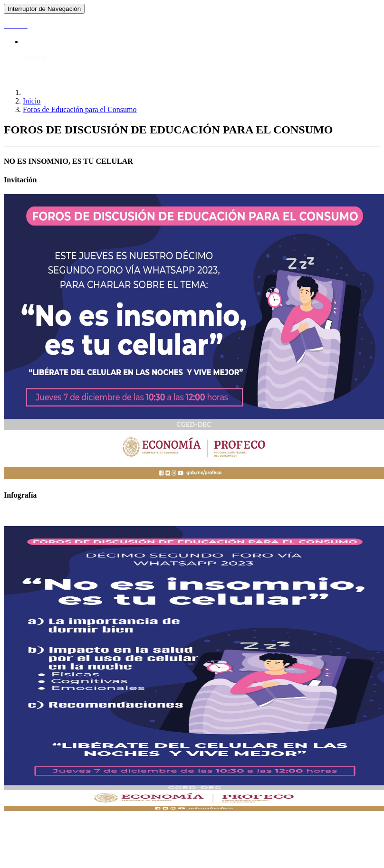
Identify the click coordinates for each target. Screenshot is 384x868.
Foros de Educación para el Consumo (80, 109)
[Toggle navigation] (44, 9)
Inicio (32, 101)
